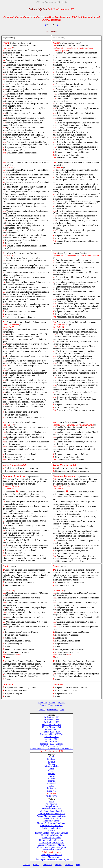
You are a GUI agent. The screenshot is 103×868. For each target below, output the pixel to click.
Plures (50, 705)
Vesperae (61, 703)
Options (42, 710)
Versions (26, 865)
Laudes (52, 703)
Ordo (62, 710)
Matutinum (42, 703)
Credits (36, 865)
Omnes (43, 705)
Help (78, 865)
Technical (69, 865)
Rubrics (58, 865)
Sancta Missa (53, 710)
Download (47, 865)
